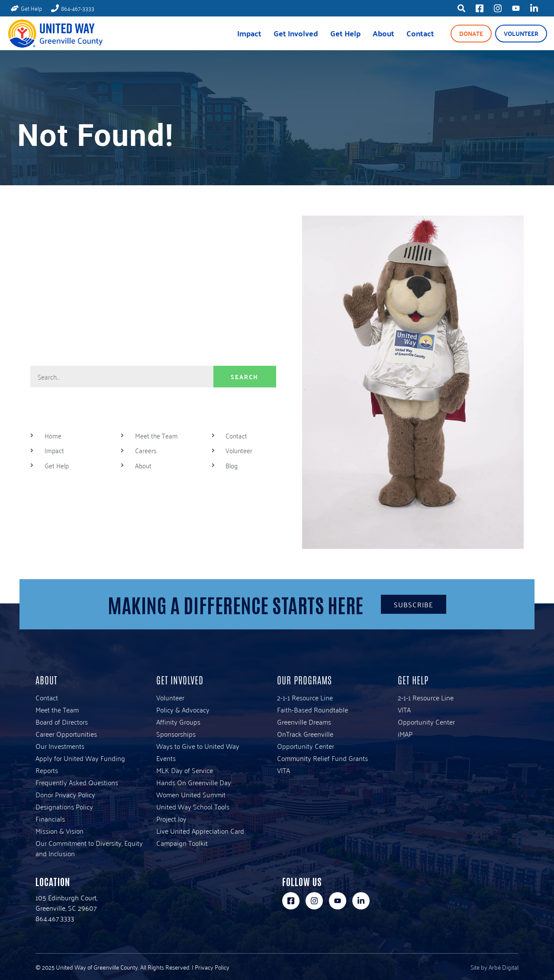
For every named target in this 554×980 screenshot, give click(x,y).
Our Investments (60, 746)
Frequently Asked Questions (77, 782)
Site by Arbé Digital (494, 967)
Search (245, 377)
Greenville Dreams (304, 722)
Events (166, 758)
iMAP (405, 734)
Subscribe (414, 604)
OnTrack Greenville (305, 734)
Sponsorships (176, 734)
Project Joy (171, 819)
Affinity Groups (178, 722)
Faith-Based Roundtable (312, 709)
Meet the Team (57, 709)
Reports (47, 770)
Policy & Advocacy (183, 709)
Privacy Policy (212, 967)
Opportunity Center (306, 746)
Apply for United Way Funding (80, 758)
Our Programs (304, 680)
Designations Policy (64, 806)
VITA (283, 770)
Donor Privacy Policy (65, 794)
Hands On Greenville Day (194, 782)
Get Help (345, 33)
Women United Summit (191, 794)
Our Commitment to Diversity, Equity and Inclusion (89, 848)
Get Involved (296, 33)
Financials (50, 819)
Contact (420, 33)
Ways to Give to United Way (198, 746)
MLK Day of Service (185, 770)
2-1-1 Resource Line (305, 697)
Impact (249, 33)
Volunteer (521, 33)
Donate (471, 33)
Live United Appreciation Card (200, 831)
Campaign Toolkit (182, 843)
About (383, 33)
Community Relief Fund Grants (322, 758)
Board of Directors (62, 722)
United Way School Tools (193, 806)
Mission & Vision (60, 831)
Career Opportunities (66, 734)
